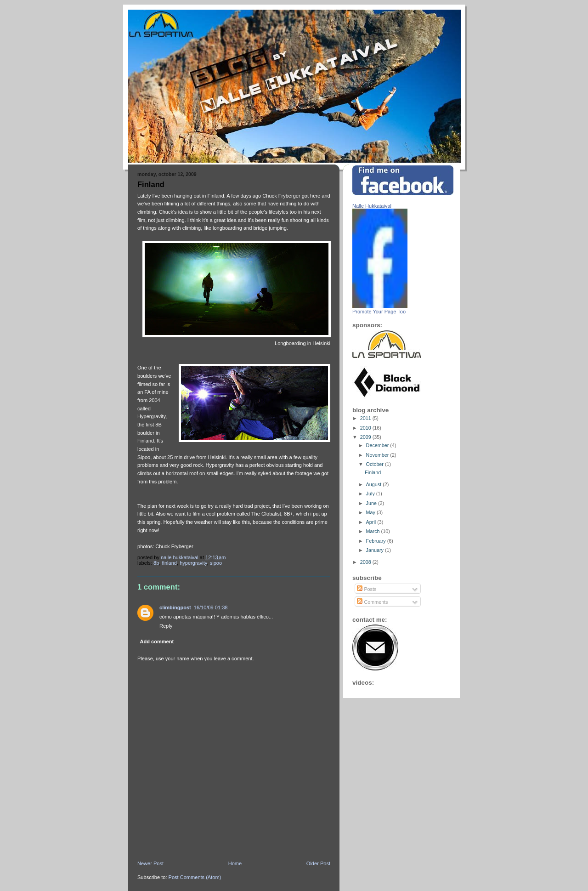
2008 (366, 562)
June (372, 503)
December (378, 445)
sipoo (216, 563)
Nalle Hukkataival (372, 206)
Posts (367, 589)
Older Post (318, 863)
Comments (372, 602)
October (376, 464)
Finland (169, 563)
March (374, 531)
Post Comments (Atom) (195, 877)
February (377, 541)
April (372, 522)
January (376, 550)
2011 (366, 418)
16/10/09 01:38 (211, 607)
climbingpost (175, 607)
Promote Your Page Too (379, 312)
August (375, 484)
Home (235, 863)
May (371, 512)
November (378, 455)
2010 (366, 428)
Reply (166, 626)
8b (156, 563)
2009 (366, 437)
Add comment (157, 641)
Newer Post (150, 863)
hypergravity (193, 563)
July (371, 494)
